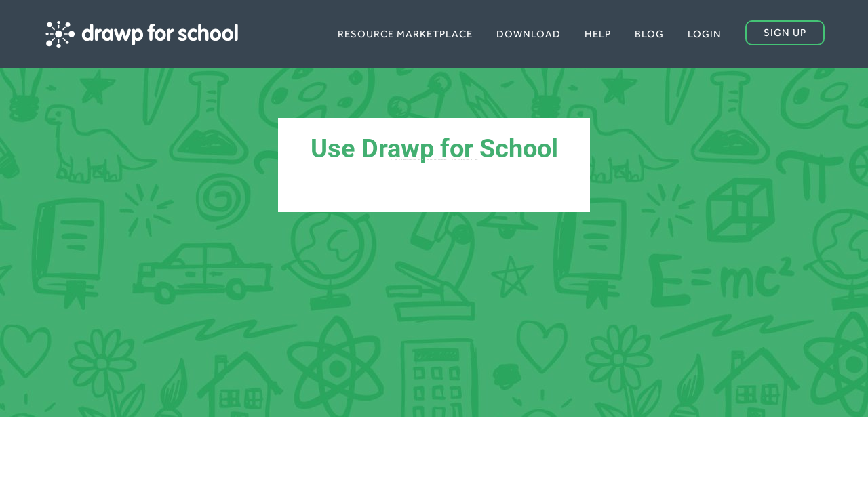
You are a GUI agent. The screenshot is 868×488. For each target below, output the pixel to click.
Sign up (785, 32)
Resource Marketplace (405, 34)
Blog (649, 34)
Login (705, 34)
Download (529, 34)
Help (598, 34)
